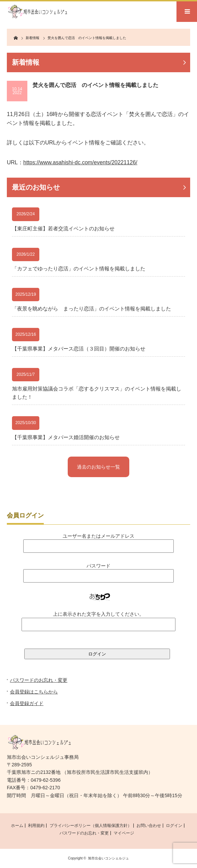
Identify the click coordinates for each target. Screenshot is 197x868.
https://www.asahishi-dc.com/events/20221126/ (80, 162)
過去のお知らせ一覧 (98, 467)
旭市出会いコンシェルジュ (108, 858)
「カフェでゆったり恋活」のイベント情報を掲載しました (79, 269)
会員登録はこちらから (34, 692)
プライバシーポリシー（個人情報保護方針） (91, 826)
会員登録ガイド (27, 703)
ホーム (17, 826)
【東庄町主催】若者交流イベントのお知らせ (63, 228)
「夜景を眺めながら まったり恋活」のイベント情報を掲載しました (91, 309)
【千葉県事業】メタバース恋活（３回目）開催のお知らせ (79, 349)
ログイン (174, 826)
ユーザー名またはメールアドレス (98, 536)
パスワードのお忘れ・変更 (39, 680)
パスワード (98, 566)
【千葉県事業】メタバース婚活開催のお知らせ (66, 437)
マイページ (124, 833)
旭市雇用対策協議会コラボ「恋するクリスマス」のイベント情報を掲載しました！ (97, 393)
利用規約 (36, 826)
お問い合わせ (149, 826)
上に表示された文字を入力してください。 (98, 614)
